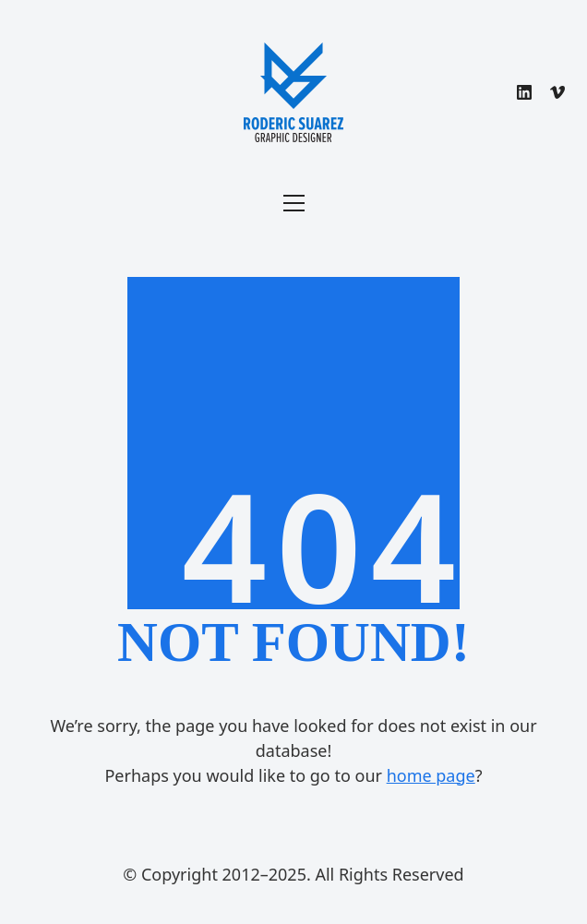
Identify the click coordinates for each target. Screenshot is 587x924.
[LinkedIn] (524, 92)
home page (431, 775)
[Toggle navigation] (294, 203)
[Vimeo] (557, 92)
